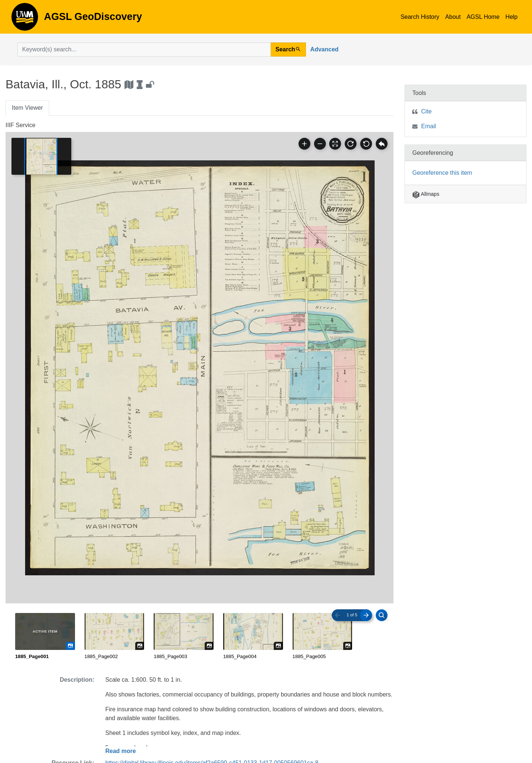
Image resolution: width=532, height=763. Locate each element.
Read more (121, 751)
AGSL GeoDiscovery (25, 19)
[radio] (45, 637)
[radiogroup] (199, 637)
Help (511, 17)
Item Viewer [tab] (27, 108)
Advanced (324, 49)
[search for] (144, 50)
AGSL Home (483, 17)
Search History (420, 17)
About (453, 17)
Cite (426, 111)
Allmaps (426, 194)
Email (429, 126)
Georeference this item (442, 173)
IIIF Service (21, 125)
